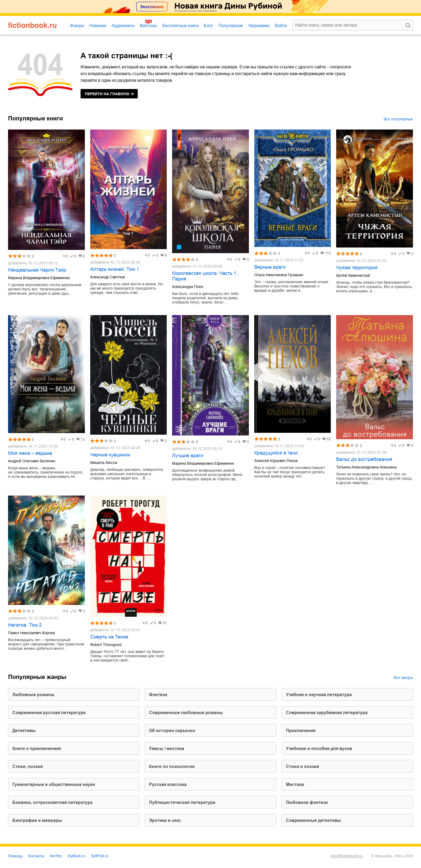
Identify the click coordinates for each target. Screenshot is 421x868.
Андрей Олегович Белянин (32, 461)
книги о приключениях (37, 749)
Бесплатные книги (181, 26)
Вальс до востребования (364, 459)
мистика (295, 784)
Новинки (98, 26)
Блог (208, 26)
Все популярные (398, 119)
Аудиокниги (123, 26)
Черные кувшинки (110, 455)
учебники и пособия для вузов (319, 749)
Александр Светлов (107, 277)
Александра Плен (188, 287)
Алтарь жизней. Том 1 (115, 269)
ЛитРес (56, 856)
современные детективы (313, 820)
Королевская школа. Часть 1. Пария (205, 276)
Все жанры (403, 678)
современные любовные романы (186, 713)
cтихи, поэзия (28, 767)
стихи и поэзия (302, 767)
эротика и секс (165, 820)
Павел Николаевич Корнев (31, 633)
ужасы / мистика (167, 749)
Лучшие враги (188, 456)
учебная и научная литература (319, 695)
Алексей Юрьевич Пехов (276, 461)
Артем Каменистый (353, 275)
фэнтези (158, 695)
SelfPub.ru (99, 856)
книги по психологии (172, 767)
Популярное (231, 26)
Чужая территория (357, 268)
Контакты (36, 856)
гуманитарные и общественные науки (54, 784)
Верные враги (270, 267)
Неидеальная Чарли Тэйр (37, 270)
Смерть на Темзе (109, 637)
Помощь (15, 856)
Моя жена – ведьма (30, 453)
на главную (107, 94)
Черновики (259, 26)
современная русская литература (49, 713)
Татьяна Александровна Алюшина (366, 467)
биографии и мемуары (37, 820)
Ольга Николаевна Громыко (279, 275)
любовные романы (33, 695)
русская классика (168, 784)
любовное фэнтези (307, 802)
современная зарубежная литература (327, 713)
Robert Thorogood (106, 645)
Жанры (77, 26)
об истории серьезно (172, 731)
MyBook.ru (77, 856)
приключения (301, 731)
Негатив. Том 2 (25, 625)
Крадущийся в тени (276, 453)
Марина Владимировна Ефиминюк (39, 278)
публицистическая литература (182, 802)
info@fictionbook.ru (347, 856)
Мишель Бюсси (104, 463)
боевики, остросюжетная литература (52, 802)
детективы (24, 731)
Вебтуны (148, 26)
